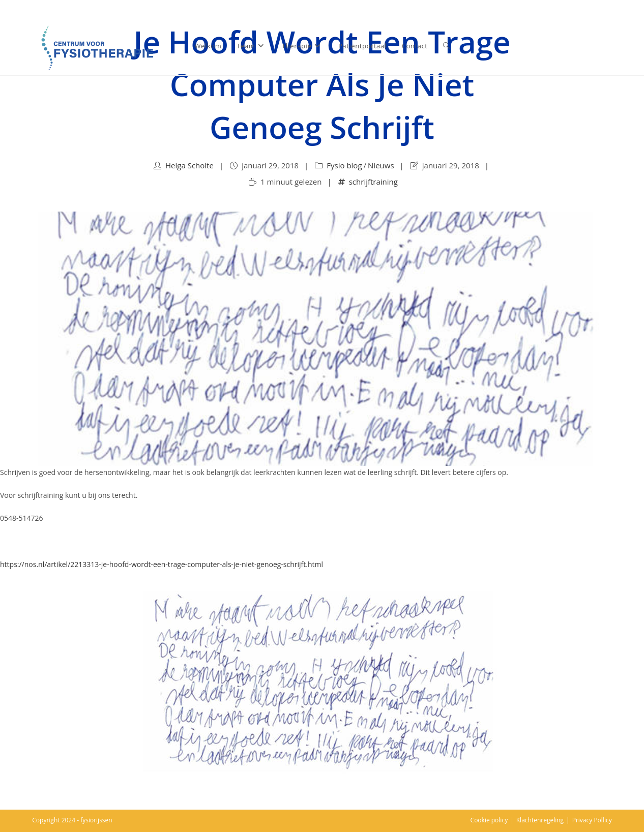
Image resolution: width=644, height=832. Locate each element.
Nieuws (381, 165)
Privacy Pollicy (592, 820)
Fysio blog (344, 165)
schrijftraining (373, 182)
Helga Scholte (189, 165)
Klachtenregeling (540, 820)
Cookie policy (489, 820)
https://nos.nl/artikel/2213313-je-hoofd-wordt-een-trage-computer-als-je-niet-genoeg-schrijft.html (162, 564)
